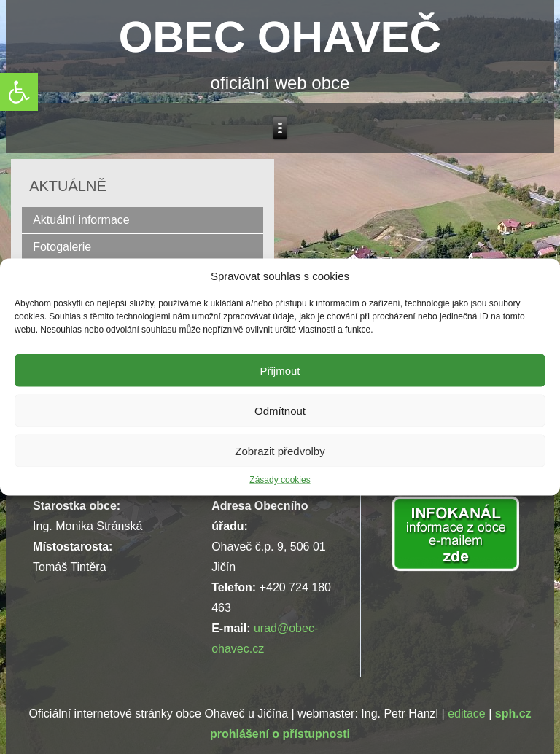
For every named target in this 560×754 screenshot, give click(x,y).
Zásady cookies (280, 480)
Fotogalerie (62, 247)
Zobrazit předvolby (280, 450)
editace (467, 714)
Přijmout (280, 370)
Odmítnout (280, 410)
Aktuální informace (81, 220)
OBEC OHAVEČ (280, 37)
